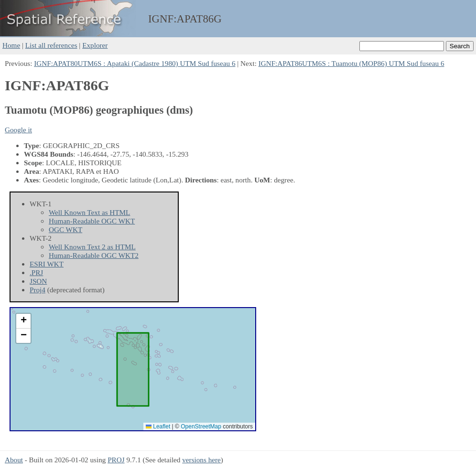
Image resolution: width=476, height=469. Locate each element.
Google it (18, 130)
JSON (38, 281)
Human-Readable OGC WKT (92, 221)
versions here (201, 460)
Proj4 (38, 290)
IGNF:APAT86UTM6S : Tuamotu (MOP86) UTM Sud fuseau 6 (352, 63)
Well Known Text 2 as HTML (92, 247)
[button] (23, 321)
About (14, 460)
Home (11, 45)
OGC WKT (65, 229)
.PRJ (36, 272)
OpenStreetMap (201, 426)
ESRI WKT (47, 264)
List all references (51, 45)
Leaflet (158, 426)
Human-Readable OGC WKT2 (94, 255)
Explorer (95, 45)
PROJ (116, 460)
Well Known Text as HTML (89, 212)
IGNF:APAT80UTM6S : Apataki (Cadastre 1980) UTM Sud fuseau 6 (135, 63)
